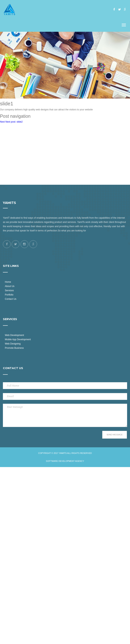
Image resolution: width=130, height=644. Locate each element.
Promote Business (14, 384)
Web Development (14, 371)
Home (8, 318)
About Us (10, 322)
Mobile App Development (18, 375)
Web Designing (13, 380)
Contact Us (11, 335)
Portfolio (9, 331)
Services (9, 326)
